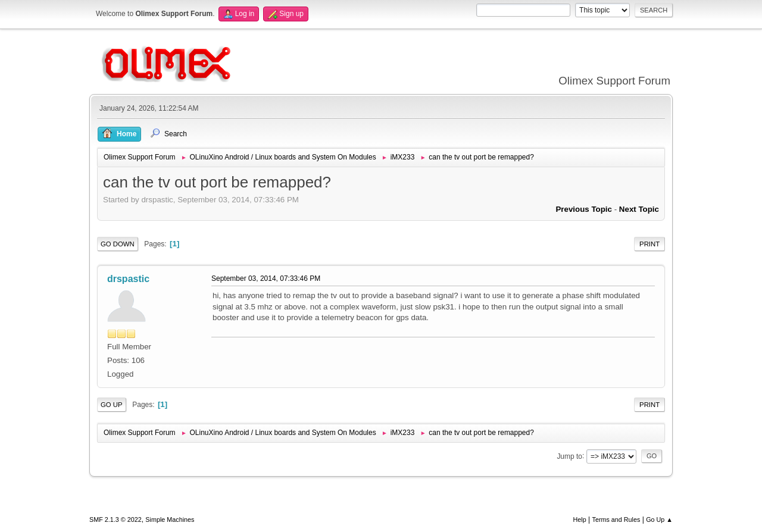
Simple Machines (170, 520)
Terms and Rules (616, 520)
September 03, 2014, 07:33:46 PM (266, 278)
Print (649, 244)
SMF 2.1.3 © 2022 (115, 520)
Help (580, 520)
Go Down (118, 244)
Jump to (569, 456)
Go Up (112, 405)
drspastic (128, 279)
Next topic (639, 209)
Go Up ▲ (659, 520)
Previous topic (584, 209)
